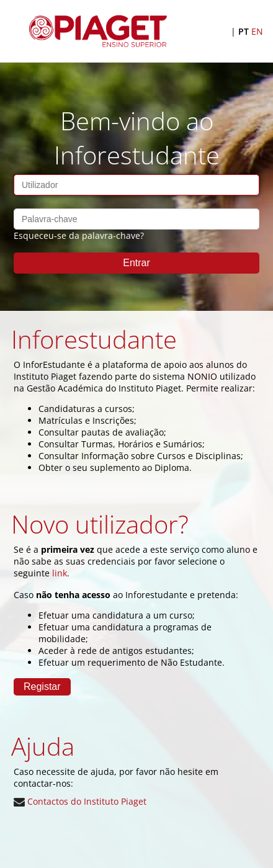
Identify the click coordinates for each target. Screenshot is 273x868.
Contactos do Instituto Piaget (80, 801)
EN (257, 31)
